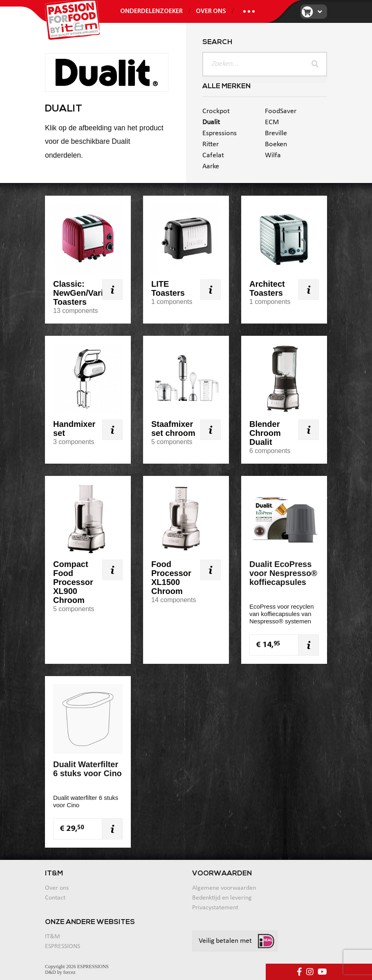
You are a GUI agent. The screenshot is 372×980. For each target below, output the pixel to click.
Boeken (276, 144)
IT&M (53, 937)
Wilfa (273, 155)
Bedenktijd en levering (222, 898)
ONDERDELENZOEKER (151, 11)
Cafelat (213, 155)
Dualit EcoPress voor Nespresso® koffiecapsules (283, 573)
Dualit (211, 122)
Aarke (211, 166)
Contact (55, 898)
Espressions (220, 133)
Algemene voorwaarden (224, 888)
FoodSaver (281, 111)
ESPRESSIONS (63, 947)
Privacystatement (215, 908)
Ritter (211, 144)
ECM (272, 122)
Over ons (211, 11)
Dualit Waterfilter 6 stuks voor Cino (87, 769)
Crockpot (216, 111)
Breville (276, 133)
